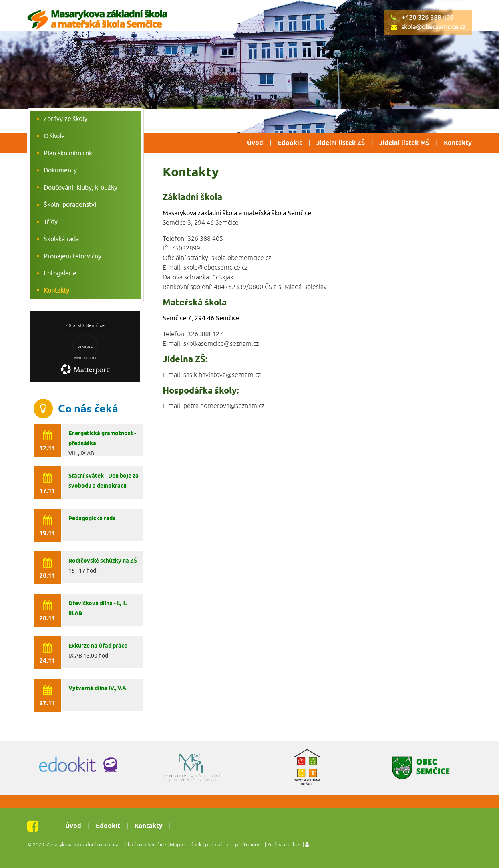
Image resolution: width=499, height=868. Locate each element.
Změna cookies (284, 845)
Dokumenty (60, 170)
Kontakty (458, 143)
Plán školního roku (70, 153)
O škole (54, 136)
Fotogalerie (60, 273)
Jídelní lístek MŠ (404, 143)
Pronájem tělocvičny (72, 256)
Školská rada (61, 239)
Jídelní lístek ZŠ (341, 143)
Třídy (51, 222)
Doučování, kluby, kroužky (80, 187)
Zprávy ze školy (65, 119)
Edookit (290, 143)
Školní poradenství (70, 204)
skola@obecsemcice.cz (433, 27)
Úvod (255, 143)
